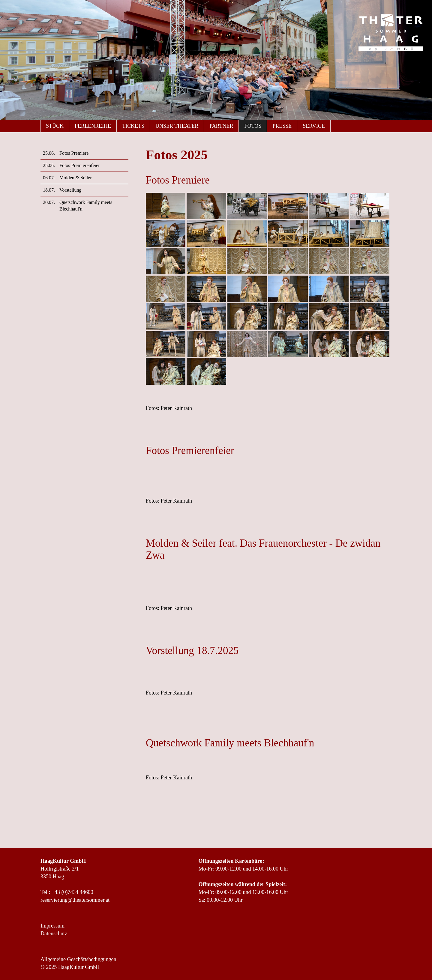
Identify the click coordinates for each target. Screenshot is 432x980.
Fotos (253, 126)
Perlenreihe (93, 126)
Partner (221, 126)
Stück (55, 126)
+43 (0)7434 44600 (72, 892)
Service (314, 126)
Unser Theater (177, 126)
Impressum (52, 926)
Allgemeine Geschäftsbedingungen (78, 959)
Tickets (133, 126)
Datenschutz (54, 934)
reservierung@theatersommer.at (75, 900)
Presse (282, 126)
